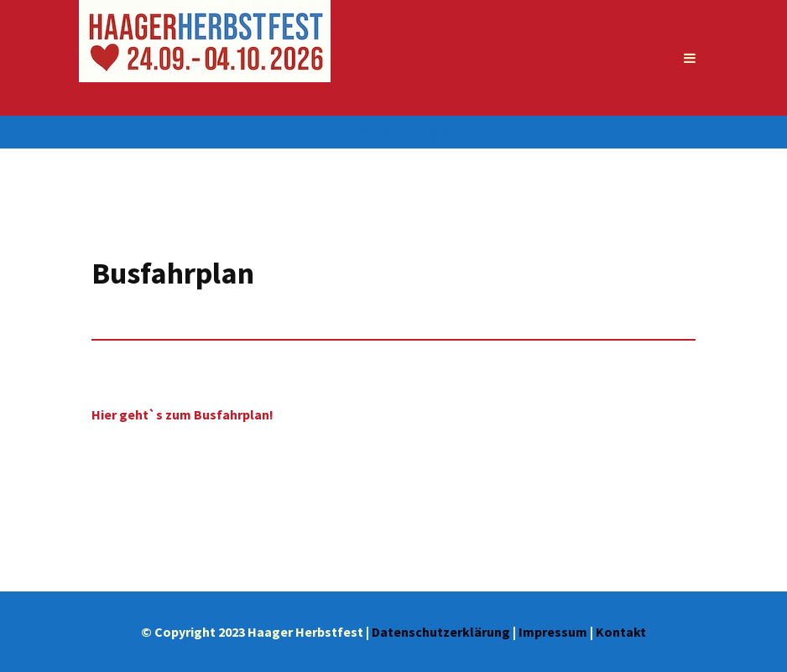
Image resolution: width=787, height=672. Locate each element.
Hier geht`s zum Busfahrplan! (182, 414)
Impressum (553, 632)
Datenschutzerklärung (441, 632)
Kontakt (621, 632)
